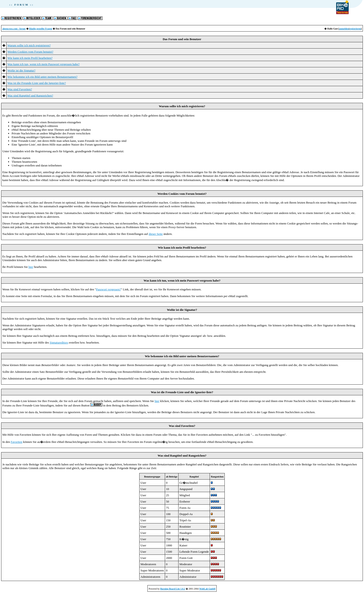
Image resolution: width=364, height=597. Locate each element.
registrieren (355, 29)
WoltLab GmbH (207, 589)
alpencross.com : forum (14, 29)
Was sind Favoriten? (20, 89)
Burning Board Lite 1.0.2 (173, 589)
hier (31, 267)
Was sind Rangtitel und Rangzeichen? (30, 96)
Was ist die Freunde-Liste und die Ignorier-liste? (37, 83)
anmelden (344, 29)
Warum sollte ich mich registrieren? (29, 45)
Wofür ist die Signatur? (21, 70)
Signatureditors (59, 342)
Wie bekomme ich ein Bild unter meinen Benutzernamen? (42, 77)
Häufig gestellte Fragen (41, 29)
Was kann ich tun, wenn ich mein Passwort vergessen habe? (44, 64)
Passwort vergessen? (109, 289)
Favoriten (16, 442)
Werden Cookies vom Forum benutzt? (30, 52)
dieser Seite (156, 234)
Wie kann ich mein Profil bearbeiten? (30, 58)
